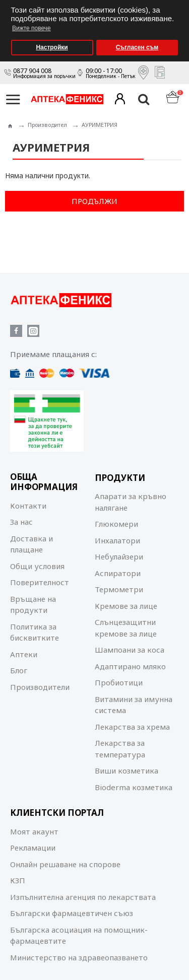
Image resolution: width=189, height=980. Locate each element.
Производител (47, 125)
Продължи (94, 201)
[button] (179, 3)
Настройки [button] (52, 47)
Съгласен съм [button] (137, 47)
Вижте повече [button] (31, 28)
